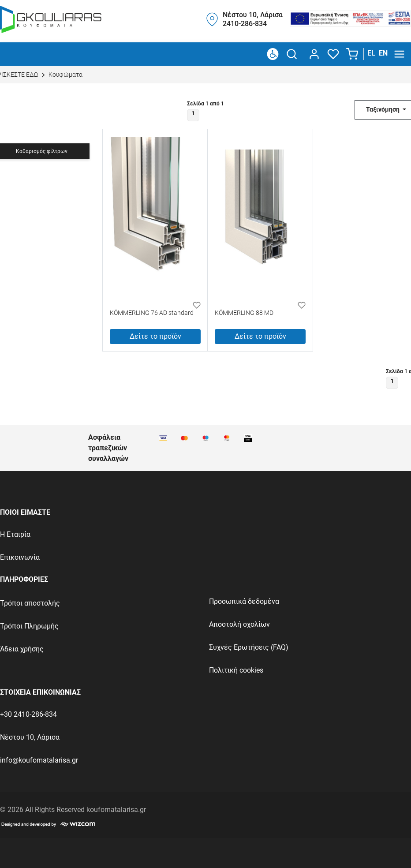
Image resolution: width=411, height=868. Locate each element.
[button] (353, 54)
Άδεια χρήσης (22, 649)
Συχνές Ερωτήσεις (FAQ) (249, 647)
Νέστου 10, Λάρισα (30, 737)
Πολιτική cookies (236, 670)
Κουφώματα (61, 75)
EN (383, 53)
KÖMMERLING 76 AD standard (152, 313)
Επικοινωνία (20, 557)
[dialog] (312, 54)
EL (371, 53)
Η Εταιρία (15, 534)
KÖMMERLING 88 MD (244, 313)
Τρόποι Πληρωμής (29, 626)
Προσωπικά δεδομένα (244, 601)
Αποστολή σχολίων (239, 624)
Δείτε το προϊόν (155, 336)
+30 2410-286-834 (28, 714)
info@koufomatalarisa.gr (39, 760)
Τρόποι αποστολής (30, 603)
